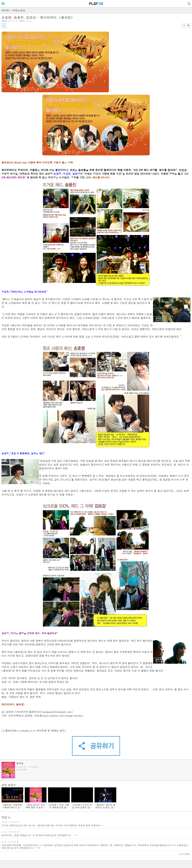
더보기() (184, 854)
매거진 (5, 10)
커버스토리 (19, 10)
